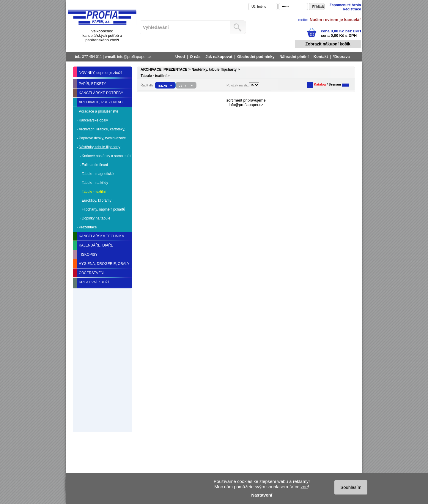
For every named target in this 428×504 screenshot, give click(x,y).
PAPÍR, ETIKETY (92, 84)
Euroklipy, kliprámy (97, 200)
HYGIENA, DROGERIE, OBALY (104, 264)
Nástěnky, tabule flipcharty (100, 147)
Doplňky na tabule (96, 218)
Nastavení (262, 495)
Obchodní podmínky (256, 57)
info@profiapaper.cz (134, 57)
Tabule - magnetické (98, 174)
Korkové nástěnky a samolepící (107, 156)
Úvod (180, 57)
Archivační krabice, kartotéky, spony (102, 130)
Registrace (352, 9)
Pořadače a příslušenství (98, 111)
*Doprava (341, 57)
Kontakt (321, 57)
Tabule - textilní (94, 192)
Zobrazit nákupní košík (328, 44)
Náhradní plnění (294, 57)
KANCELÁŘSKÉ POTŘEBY (101, 93)
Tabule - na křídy (95, 183)
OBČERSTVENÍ (92, 273)
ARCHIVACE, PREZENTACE (102, 102)
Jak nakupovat (219, 57)
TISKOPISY (88, 255)
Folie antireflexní (95, 165)
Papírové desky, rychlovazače (102, 138)
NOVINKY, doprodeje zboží (100, 73)
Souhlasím (351, 487)
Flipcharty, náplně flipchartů (103, 209)
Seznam (335, 84)
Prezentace (88, 227)
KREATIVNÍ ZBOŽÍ (94, 282)
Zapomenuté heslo (345, 5)
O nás (195, 57)
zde (304, 487)
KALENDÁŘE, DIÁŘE (96, 245)
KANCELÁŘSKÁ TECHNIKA (102, 236)
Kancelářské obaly (93, 120)
